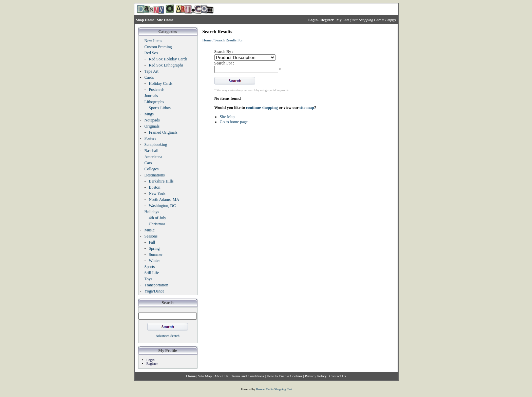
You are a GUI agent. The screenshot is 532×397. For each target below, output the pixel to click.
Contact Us (338, 376)
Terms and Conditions (248, 376)
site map (307, 108)
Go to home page (234, 122)
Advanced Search (168, 336)
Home (207, 40)
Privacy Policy (316, 376)
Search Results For (229, 40)
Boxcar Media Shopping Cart (274, 389)
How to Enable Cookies (284, 376)
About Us (221, 376)
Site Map (227, 117)
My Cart (343, 20)
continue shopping (262, 108)
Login (151, 360)
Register (152, 364)
